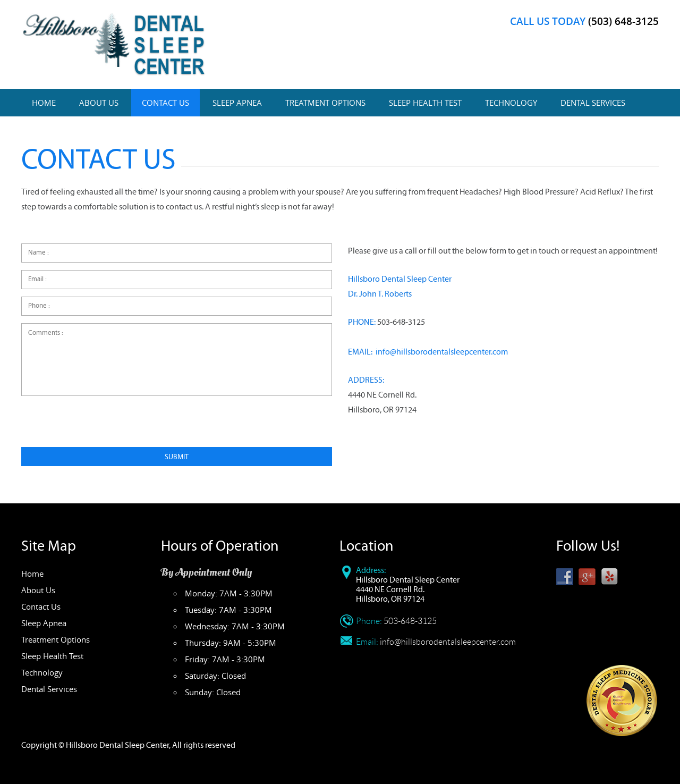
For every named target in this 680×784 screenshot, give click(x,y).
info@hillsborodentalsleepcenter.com (442, 352)
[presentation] (102, 426)
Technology (511, 103)
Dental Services (593, 103)
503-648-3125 (401, 322)
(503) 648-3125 (623, 21)
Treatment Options (325, 103)
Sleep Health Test (425, 103)
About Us (99, 103)
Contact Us (165, 103)
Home (44, 103)
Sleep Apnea (237, 103)
